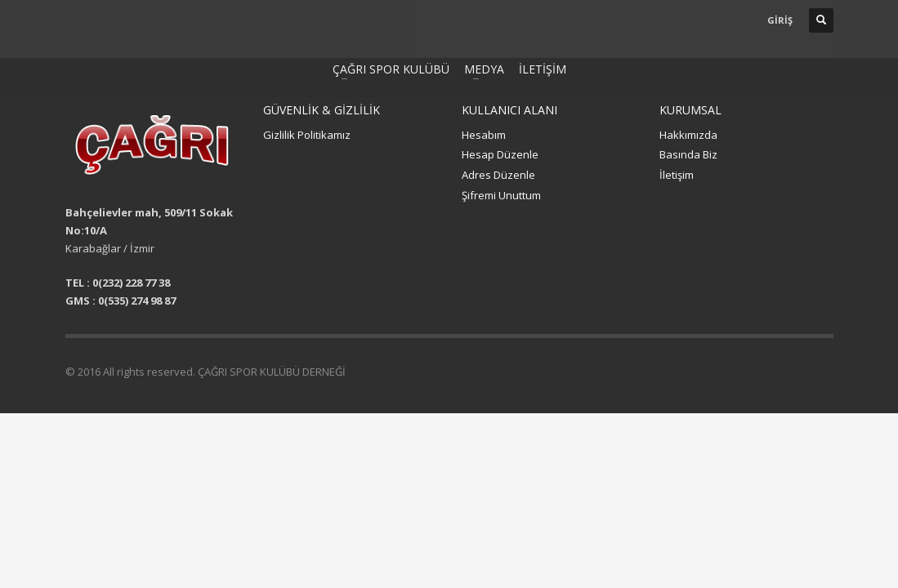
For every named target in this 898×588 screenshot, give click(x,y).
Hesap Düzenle (500, 154)
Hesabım (484, 135)
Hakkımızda (688, 135)
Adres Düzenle (498, 175)
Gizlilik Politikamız (307, 135)
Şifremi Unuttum (501, 195)
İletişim (677, 175)
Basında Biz (688, 154)
